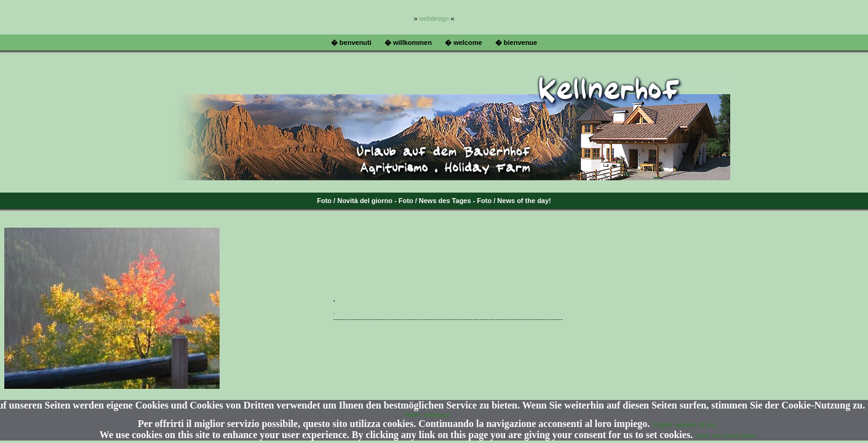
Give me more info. (726, 436)
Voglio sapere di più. (685, 425)
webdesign (434, 19)
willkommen (412, 42)
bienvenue (520, 42)
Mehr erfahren (428, 415)
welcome (468, 42)
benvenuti (356, 42)
